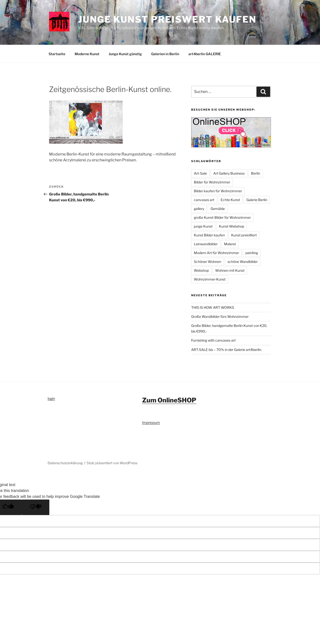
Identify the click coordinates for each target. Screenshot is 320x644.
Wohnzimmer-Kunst (210, 279)
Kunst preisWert (244, 235)
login (51, 398)
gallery (199, 209)
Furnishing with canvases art (213, 340)
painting (252, 253)
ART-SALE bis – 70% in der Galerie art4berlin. (227, 350)
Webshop (201, 270)
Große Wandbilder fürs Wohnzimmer (220, 316)
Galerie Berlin (257, 200)
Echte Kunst (230, 200)
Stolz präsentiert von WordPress (112, 463)
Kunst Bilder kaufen (209, 235)
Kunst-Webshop (232, 226)
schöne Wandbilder (243, 262)
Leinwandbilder (206, 244)
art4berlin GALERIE (205, 54)
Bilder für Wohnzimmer (212, 182)
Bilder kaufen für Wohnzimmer (218, 191)
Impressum (151, 422)
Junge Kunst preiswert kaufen (167, 19)
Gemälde (218, 209)
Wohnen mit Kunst (230, 270)
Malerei (230, 244)
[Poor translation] (36, 507)
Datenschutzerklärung (65, 463)
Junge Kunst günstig (125, 54)
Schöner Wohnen (207, 262)
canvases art (204, 200)
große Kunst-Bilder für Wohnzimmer (222, 217)
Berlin (256, 173)
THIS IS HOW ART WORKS (213, 307)
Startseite (57, 54)
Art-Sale (200, 173)
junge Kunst (203, 226)
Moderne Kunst (87, 54)
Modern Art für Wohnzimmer (216, 253)
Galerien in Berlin (165, 54)
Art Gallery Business (229, 173)
